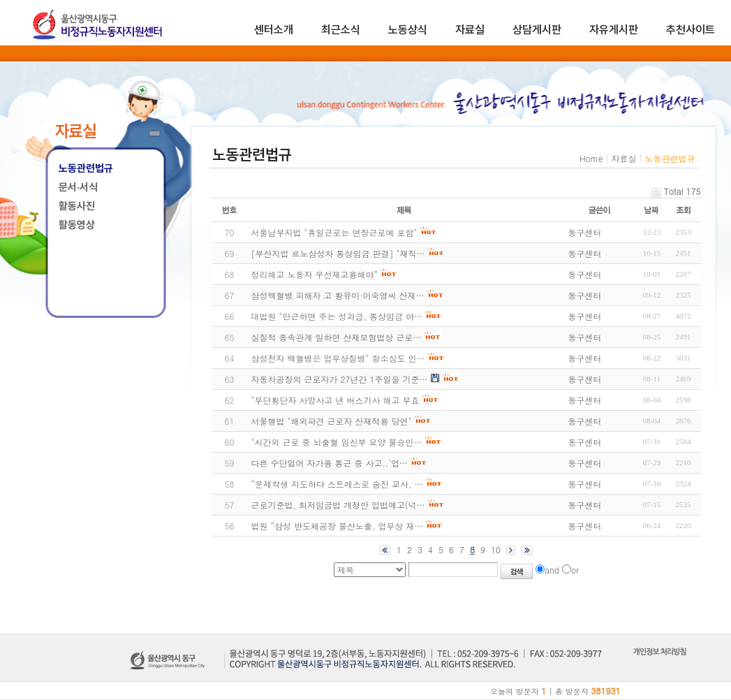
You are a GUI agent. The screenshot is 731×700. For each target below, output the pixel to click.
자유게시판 (614, 30)
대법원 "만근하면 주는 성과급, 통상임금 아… (337, 316)
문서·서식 (78, 187)
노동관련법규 (86, 168)
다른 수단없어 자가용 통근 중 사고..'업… (330, 463)
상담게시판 (537, 30)
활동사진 (77, 206)
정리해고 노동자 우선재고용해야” (315, 274)
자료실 (470, 30)
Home (591, 158)
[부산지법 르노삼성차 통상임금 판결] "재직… (338, 253)
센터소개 (274, 30)
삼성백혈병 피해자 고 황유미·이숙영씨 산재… (338, 295)
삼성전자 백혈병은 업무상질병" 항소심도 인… (338, 358)
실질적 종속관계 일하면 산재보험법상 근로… (337, 337)
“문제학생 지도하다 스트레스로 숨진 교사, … (337, 484)
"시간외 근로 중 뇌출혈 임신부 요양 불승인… (337, 442)
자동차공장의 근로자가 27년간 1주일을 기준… (340, 379)
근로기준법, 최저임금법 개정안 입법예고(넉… (338, 505)
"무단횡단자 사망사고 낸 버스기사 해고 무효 (335, 400)
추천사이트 (691, 30)
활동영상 (77, 225)
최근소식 (341, 30)
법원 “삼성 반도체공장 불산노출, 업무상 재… (337, 526)
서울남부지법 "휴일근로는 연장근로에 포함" (334, 232)
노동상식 (408, 30)
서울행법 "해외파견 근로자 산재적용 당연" (332, 421)
